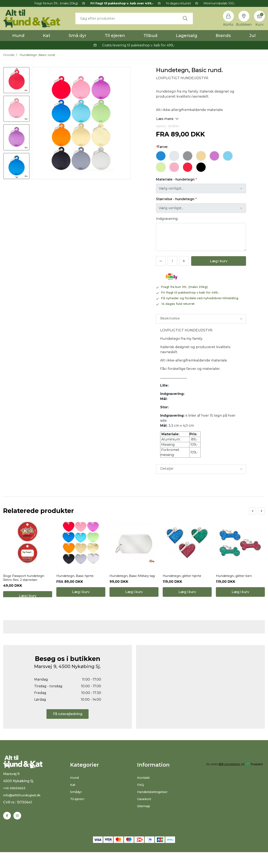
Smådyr (77, 803)
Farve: (162, 147)
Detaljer (167, 469)
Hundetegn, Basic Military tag (131, 584)
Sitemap (144, 818)
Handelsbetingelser (154, 803)
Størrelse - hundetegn (176, 199)
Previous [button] (16, 69)
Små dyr (77, 36)
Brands (223, 36)
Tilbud (150, 36)
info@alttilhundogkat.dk (24, 811)
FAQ (141, 796)
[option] (16, 80)
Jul (253, 36)
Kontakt (144, 789)
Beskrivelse (170, 319)
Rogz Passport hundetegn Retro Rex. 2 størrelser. (26, 584)
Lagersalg (187, 36)
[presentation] (253, 511)
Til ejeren (115, 36)
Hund (18, 36)
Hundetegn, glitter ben (236, 582)
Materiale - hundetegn (176, 179)
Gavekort (145, 810)
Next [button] (16, 177)
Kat (47, 36)
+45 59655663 (15, 804)
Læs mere (167, 119)
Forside (9, 55)
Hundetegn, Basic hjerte (77, 582)
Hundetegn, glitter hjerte (184, 582)
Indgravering (167, 219)
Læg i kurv (219, 261)
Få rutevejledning (68, 725)
